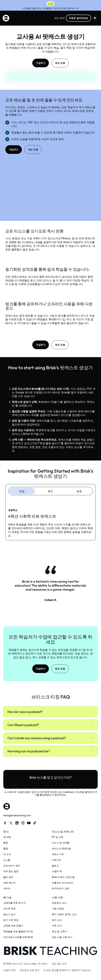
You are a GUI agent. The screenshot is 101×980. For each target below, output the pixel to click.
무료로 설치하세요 (78, 18)
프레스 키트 (58, 854)
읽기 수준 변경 (11, 920)
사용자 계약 (9, 970)
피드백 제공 (9, 908)
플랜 (6, 843)
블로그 (55, 866)
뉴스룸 (7, 860)
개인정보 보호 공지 (29, 970)
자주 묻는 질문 (11, 871)
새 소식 (7, 854)
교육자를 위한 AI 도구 (15, 903)
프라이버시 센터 (12, 866)
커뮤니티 (56, 860)
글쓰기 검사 (9, 914)
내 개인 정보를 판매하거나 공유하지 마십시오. (67, 970)
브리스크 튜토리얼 (61, 848)
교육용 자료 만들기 (13, 926)
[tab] (22, 491)
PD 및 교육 (58, 837)
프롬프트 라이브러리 (63, 883)
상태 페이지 (9, 883)
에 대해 (7, 837)
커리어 (7, 888)
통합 (6, 848)
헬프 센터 (8, 877)
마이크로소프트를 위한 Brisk (18, 937)
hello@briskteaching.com (17, 815)
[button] (95, 18)
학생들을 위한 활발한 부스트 (18, 931)
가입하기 (41, 63)
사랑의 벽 (57, 871)
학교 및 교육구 (59, 931)
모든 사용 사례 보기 (62, 937)
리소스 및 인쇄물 (61, 843)
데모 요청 (60, 63)
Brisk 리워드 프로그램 (63, 877)
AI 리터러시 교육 (60, 888)
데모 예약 (59, 18)
